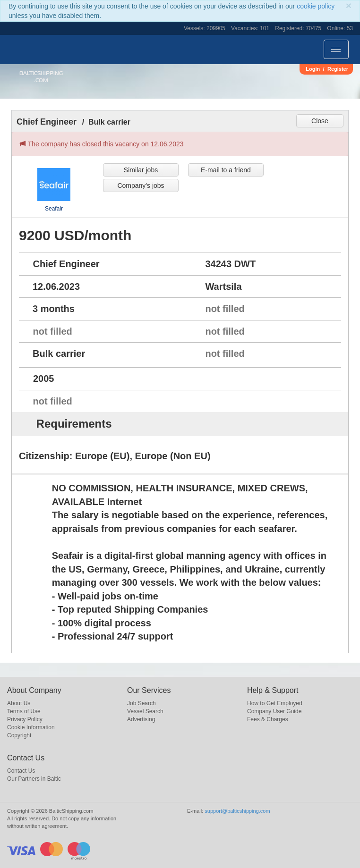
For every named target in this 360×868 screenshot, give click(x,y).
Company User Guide (274, 711)
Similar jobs (141, 170)
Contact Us (21, 771)
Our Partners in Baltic (34, 779)
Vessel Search (145, 711)
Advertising (141, 719)
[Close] (349, 5)
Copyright (19, 735)
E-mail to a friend (226, 170)
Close (320, 121)
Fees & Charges (268, 719)
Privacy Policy (25, 719)
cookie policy (316, 6)
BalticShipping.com (41, 77)
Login (313, 69)
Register (338, 69)
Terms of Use (24, 711)
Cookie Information (31, 727)
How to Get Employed (275, 703)
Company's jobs (141, 185)
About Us (19, 703)
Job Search (141, 703)
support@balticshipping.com (237, 811)
